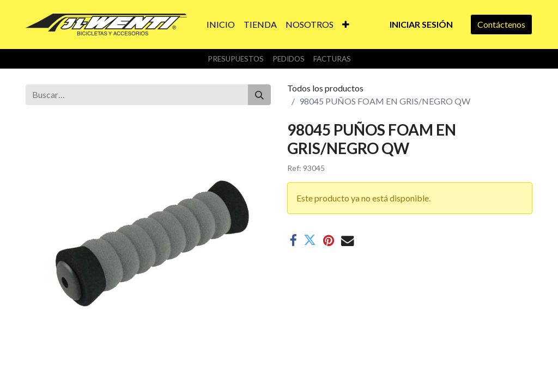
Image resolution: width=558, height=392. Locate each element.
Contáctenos (501, 24)
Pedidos (289, 59)
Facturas (332, 59)
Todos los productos (325, 88)
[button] (346, 24)
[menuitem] (221, 24)
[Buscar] (259, 95)
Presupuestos (236, 59)
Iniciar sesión (421, 24)
